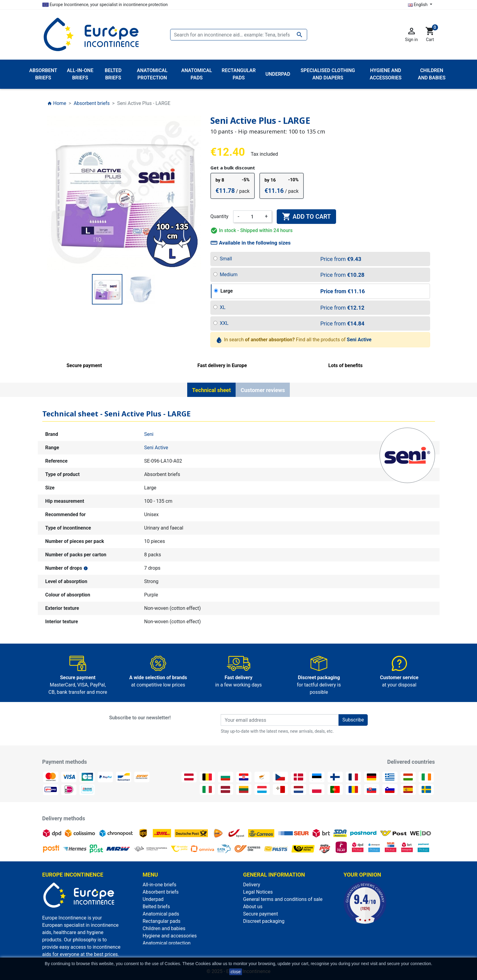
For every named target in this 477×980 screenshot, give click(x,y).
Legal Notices (258, 892)
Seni (149, 434)
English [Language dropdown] (418, 5)
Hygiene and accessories (170, 936)
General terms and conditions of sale (283, 899)
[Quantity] (252, 217)
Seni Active (156, 448)
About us (253, 907)
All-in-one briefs (160, 885)
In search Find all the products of (294, 340)
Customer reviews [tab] (263, 390)
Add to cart (306, 217)
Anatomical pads (161, 914)
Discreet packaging (264, 921)
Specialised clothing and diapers (178, 950)
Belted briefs (156, 907)
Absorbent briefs (161, 892)
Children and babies (164, 928)
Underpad (153, 899)
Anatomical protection (167, 943)
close (236, 972)
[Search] (239, 35)
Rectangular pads (162, 921)
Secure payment (261, 914)
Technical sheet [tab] (211, 390)
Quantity (219, 216)
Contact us (255, 928)
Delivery (252, 885)
